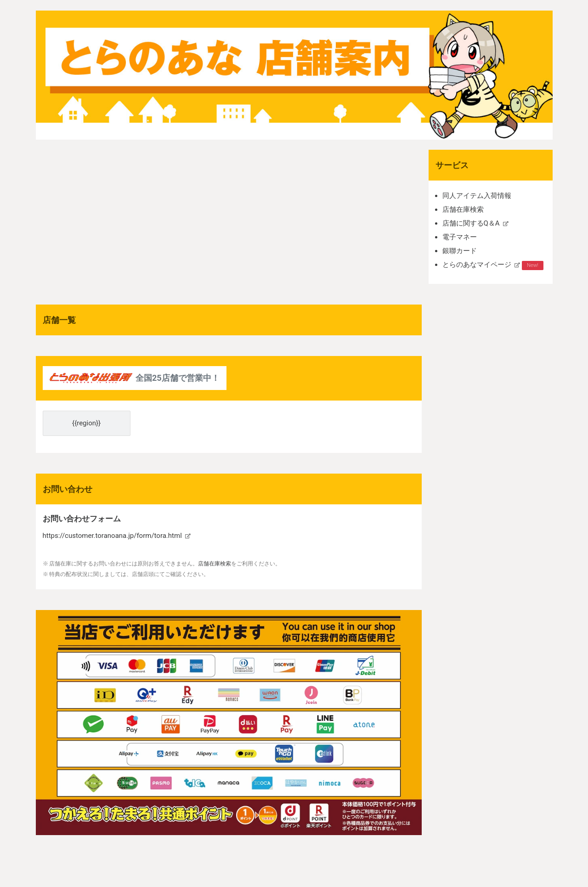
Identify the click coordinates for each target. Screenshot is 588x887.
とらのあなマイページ (477, 265)
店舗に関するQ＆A (471, 223)
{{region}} (86, 423)
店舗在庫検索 (463, 209)
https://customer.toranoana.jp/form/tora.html (112, 536)
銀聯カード (460, 251)
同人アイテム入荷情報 (477, 196)
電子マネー (460, 237)
